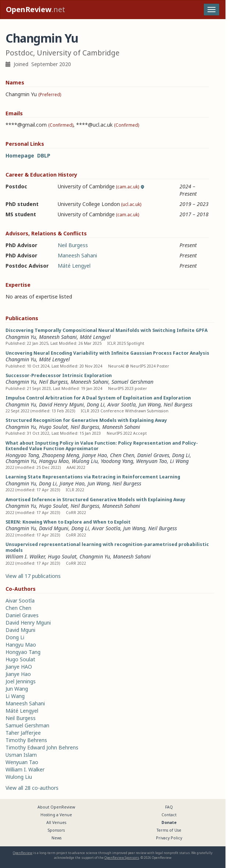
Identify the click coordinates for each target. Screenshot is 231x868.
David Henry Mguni (61, 404)
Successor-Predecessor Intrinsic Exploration (59, 375)
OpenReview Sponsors (122, 858)
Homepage (20, 155)
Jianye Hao (95, 455)
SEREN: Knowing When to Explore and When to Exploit (68, 522)
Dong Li (96, 404)
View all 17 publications (33, 576)
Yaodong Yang (117, 461)
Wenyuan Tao (152, 461)
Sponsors (56, 830)
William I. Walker (25, 556)
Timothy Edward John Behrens (42, 747)
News (56, 838)
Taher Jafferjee (23, 733)
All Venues (56, 822)
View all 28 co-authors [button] (32, 788)
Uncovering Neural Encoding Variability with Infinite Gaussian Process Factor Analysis (107, 353)
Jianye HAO (19, 667)
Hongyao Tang (22, 455)
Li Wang (179, 461)
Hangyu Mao (54, 461)
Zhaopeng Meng (61, 455)
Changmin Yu (21, 337)
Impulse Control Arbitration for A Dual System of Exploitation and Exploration (98, 398)
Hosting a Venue (56, 815)
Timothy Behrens (26, 740)
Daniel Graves (153, 455)
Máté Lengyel (74, 266)
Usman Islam (21, 755)
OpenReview (23, 853)
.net (35, 9)
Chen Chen (122, 455)
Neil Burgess (73, 245)
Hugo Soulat (53, 427)
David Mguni (54, 528)
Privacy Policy (169, 838)
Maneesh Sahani (77, 255)
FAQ (169, 807)
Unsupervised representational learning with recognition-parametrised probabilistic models (107, 547)
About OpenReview (56, 807)
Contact (169, 815)
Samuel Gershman (132, 382)
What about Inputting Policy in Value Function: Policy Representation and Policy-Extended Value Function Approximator (102, 446)
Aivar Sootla (122, 404)
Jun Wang (150, 404)
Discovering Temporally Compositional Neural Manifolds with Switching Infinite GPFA (106, 330)
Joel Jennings (21, 681)
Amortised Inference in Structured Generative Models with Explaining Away (95, 500)
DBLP (44, 155)
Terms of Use (169, 830)
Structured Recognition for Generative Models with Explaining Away (86, 420)
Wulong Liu (85, 461)
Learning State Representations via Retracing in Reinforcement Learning (93, 477)
